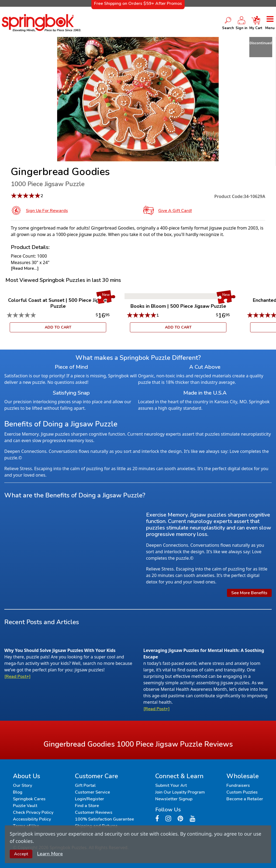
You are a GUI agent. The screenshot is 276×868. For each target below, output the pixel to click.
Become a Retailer (245, 799)
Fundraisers (238, 785)
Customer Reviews (94, 812)
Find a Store (87, 806)
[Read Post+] (17, 676)
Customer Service (92, 792)
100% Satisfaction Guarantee (104, 819)
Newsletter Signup (174, 799)
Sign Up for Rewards (47, 211)
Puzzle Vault (25, 806)
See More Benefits (249, 593)
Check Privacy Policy (33, 812)
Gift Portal (85, 785)
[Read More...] (25, 268)
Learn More (50, 854)
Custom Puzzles (242, 792)
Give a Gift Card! (175, 211)
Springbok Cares (29, 799)
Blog (18, 792)
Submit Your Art (171, 785)
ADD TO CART (58, 327)
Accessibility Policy (32, 819)
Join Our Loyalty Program (180, 792)
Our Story (23, 785)
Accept (21, 854)
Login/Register (89, 799)
